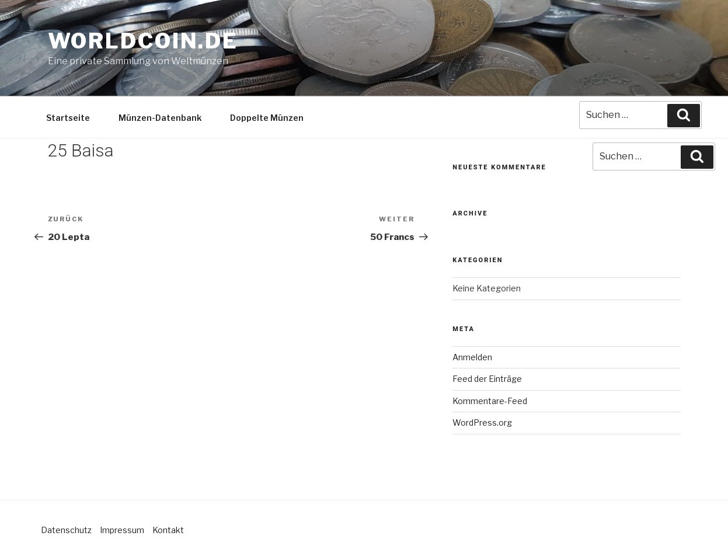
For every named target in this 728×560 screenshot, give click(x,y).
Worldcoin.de (143, 41)
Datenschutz (66, 530)
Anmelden (472, 357)
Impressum (122, 530)
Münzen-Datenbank (160, 118)
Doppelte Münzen (267, 118)
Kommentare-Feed (490, 401)
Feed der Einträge (487, 379)
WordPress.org (482, 422)
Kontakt (168, 530)
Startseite (68, 118)
